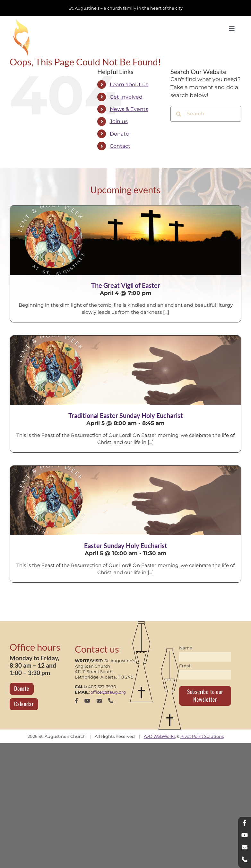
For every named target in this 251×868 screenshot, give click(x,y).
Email (185, 666)
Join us (119, 121)
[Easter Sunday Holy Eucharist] (125, 500)
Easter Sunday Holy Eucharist (126, 546)
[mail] (99, 701)
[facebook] (76, 701)
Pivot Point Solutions (202, 736)
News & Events (129, 109)
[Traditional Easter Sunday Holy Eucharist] (125, 370)
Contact (120, 146)
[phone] (111, 701)
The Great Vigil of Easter (126, 285)
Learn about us (129, 84)
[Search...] (206, 114)
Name (186, 648)
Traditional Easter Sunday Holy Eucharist (126, 415)
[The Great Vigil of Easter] (125, 240)
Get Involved (126, 97)
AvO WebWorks (160, 736)
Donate (119, 134)
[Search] (178, 114)
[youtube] (87, 701)
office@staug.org (108, 692)
